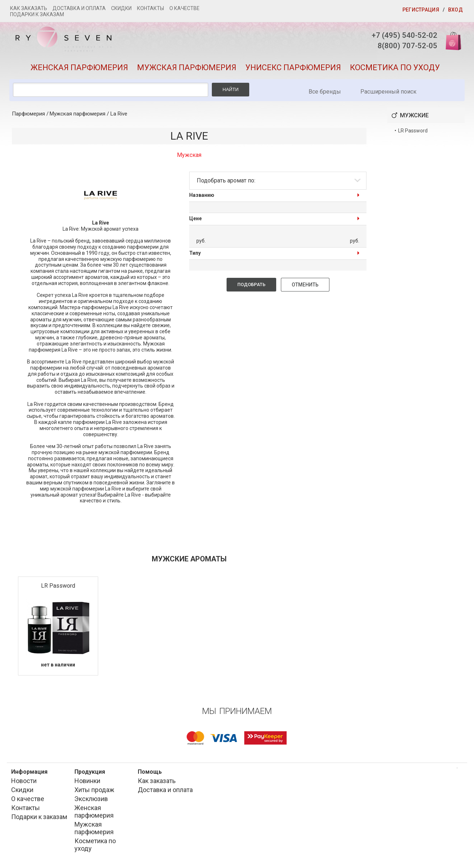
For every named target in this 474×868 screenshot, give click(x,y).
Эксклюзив (91, 801)
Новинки (87, 783)
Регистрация (421, 10)
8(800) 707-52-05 (404, 47)
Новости (24, 783)
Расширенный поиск (388, 94)
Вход (455, 10)
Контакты (151, 8)
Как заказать (29, 8)
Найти (231, 92)
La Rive (119, 116)
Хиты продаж (94, 792)
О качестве (184, 8)
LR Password (58, 588)
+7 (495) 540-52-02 (400, 35)
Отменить (305, 287)
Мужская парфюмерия (187, 70)
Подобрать (251, 287)
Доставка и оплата (79, 8)
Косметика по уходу (395, 70)
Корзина (450, 40)
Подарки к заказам (37, 14)
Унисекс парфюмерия (293, 70)
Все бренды (325, 94)
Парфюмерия (28, 116)
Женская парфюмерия (79, 70)
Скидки (121, 8)
